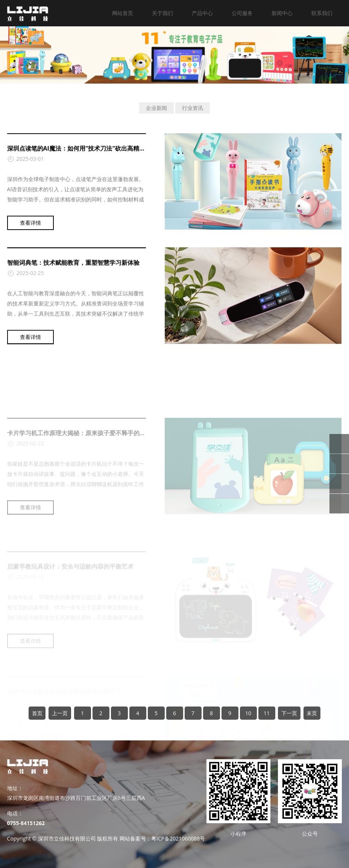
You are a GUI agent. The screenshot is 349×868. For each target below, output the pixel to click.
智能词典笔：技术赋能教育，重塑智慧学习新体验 (73, 270)
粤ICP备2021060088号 (178, 838)
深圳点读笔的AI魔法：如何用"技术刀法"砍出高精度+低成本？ (90, 153)
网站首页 (123, 13)
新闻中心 (282, 13)
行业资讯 (193, 108)
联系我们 (322, 13)
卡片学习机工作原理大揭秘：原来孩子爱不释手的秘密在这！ (88, 464)
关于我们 (162, 13)
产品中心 (202, 13)
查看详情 (30, 227)
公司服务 (242, 13)
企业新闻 (156, 108)
